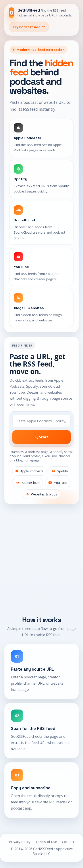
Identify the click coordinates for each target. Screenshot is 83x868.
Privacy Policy (20, 842)
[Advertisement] (41, 562)
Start (41, 437)
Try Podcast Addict (29, 27)
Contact (68, 842)
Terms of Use (46, 842)
